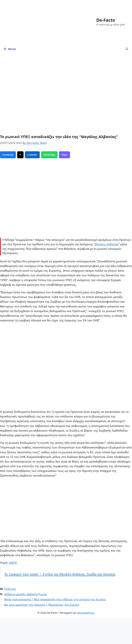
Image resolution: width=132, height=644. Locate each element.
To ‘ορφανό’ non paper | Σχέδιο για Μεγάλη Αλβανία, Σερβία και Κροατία (60, 574)
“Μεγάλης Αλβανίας (106, 244)
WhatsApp (49, 155)
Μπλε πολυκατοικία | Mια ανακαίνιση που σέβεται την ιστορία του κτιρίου (55, 599)
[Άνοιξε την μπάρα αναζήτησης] (127, 49)
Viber (64, 155)
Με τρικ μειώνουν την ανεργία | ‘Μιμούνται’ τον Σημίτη (42, 605)
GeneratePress (86, 613)
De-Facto (106, 20)
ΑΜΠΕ (13, 563)
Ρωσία (43, 594)
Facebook (8, 155)
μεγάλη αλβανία (27, 594)
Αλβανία (10, 594)
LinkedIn (32, 155)
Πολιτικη (10, 589)
